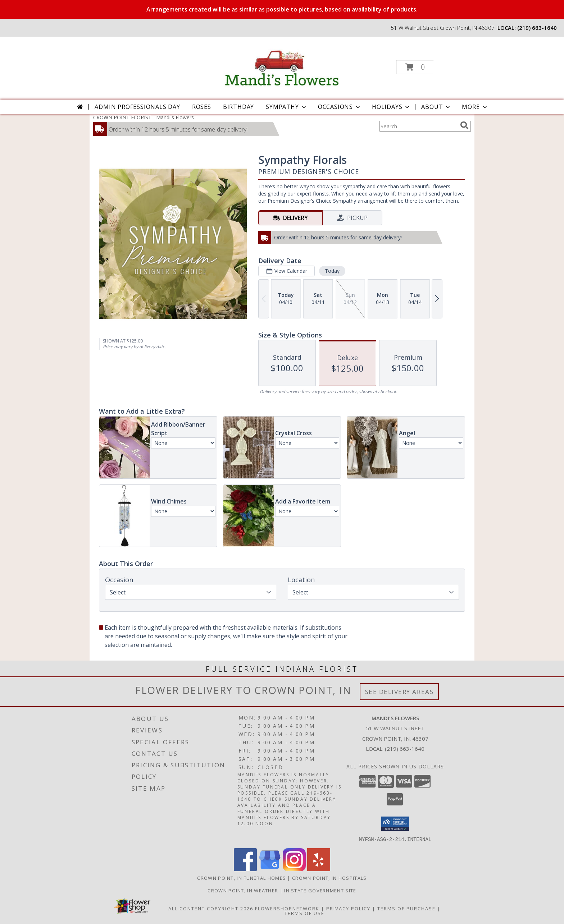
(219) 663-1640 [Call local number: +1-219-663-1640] (537, 28)
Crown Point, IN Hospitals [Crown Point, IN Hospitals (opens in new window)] (329, 878)
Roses (202, 107)
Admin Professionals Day (137, 107)
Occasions (340, 107)
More (475, 107)
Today (332, 271)
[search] (464, 125)
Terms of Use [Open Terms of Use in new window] (304, 913)
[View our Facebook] (245, 869)
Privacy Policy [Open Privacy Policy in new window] (348, 908)
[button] (415, 67)
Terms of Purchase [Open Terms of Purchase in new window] (406, 908)
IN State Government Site (320, 890)
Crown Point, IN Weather (243, 890)
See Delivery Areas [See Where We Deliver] (399, 692)
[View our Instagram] (294, 869)
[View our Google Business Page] (270, 869)
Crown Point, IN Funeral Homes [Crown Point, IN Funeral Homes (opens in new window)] (242, 878)
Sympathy (286, 107)
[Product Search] (418, 126)
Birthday (238, 107)
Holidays (391, 107)
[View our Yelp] (319, 869)
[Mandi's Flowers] (281, 65)
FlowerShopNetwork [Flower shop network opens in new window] (287, 908)
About (436, 107)
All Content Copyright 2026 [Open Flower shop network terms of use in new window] (211, 908)
